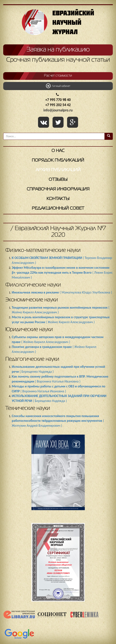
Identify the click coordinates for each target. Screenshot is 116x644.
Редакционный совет (58, 208)
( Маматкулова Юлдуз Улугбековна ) (62, 292)
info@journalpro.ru (58, 110)
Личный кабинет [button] (58, 86)
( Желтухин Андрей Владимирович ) (58, 421)
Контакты (58, 199)
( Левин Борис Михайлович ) (62, 272)
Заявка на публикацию (58, 50)
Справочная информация (58, 189)
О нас (58, 151)
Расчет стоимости (58, 76)
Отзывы (58, 180)
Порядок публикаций (58, 160)
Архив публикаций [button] (58, 170)
